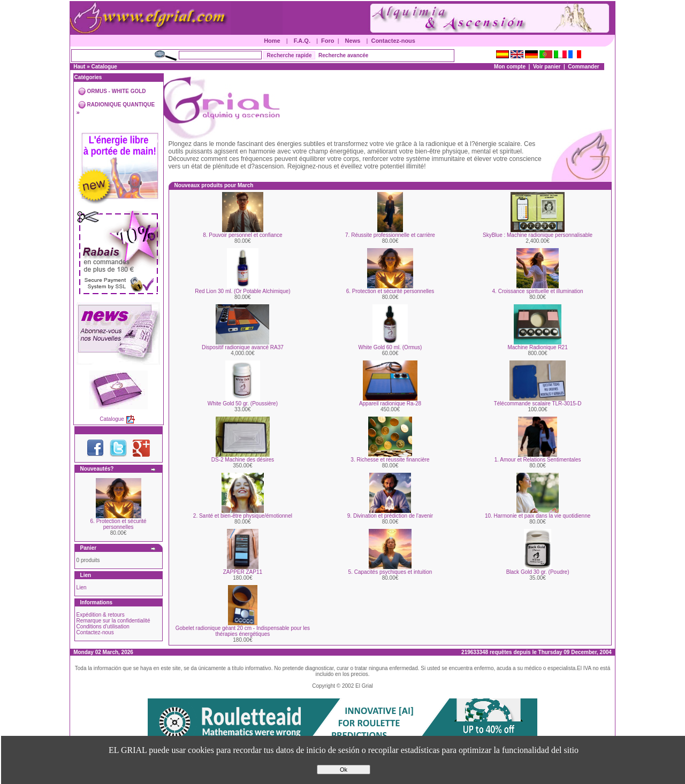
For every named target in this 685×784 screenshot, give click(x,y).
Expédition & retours (101, 615)
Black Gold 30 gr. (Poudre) (538, 572)
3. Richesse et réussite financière (390, 460)
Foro (328, 41)
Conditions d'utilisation (103, 627)
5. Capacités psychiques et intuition (390, 572)
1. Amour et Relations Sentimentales (538, 460)
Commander (583, 67)
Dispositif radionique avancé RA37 (243, 347)
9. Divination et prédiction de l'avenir (390, 516)
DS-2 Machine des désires (243, 460)
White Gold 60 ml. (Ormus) (390, 347)
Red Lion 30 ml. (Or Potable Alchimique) (242, 291)
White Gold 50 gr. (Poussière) (243, 403)
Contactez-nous (393, 41)
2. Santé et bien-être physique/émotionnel (243, 516)
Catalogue (104, 67)
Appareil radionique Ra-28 (390, 403)
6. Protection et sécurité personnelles (119, 524)
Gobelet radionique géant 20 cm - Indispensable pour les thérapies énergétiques (243, 631)
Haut (79, 67)
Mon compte (510, 67)
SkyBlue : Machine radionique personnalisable (538, 235)
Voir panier (547, 67)
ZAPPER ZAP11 (243, 572)
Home (272, 41)
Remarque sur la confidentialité (113, 621)
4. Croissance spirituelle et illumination (538, 291)
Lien (82, 587)
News (353, 41)
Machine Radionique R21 (537, 347)
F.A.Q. (302, 41)
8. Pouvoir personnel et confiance (242, 235)
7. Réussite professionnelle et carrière (390, 235)
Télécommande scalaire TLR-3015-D (538, 403)
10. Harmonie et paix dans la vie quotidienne (538, 516)
